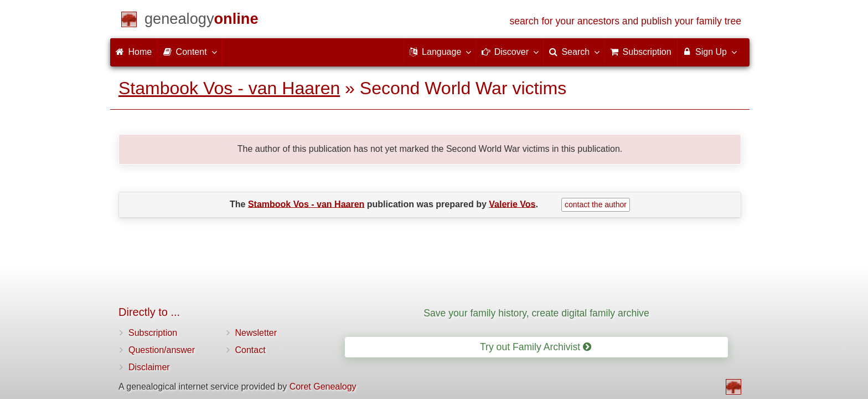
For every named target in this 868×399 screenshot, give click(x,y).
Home (134, 52)
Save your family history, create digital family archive (536, 313)
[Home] (201, 21)
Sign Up (709, 52)
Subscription (153, 333)
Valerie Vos (512, 204)
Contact (250, 350)
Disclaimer (149, 367)
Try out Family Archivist (536, 347)
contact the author (596, 204)
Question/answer (162, 350)
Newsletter (256, 333)
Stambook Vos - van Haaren (229, 88)
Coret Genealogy (323, 387)
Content (189, 52)
